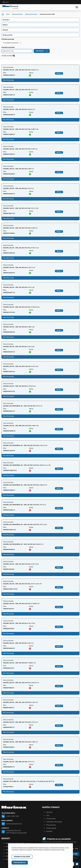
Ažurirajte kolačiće (22, 857)
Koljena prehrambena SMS (47, 14)
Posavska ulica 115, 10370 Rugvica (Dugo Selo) (16, 832)
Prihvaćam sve (20, 863)
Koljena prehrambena (31, 14)
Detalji (59, 73)
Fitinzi (8, 14)
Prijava (6, 2)
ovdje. (63, 850)
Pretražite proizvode (8, 47)
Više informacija (8, 80)
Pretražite (40, 51)
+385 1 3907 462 (12, 816)
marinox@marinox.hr (14, 824)
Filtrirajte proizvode (8, 39)
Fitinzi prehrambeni (17, 14)
